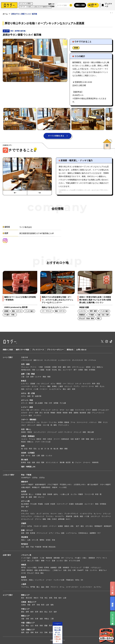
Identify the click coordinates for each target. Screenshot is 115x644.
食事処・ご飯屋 (57, 386)
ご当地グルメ (57, 570)
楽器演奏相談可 (40, 484)
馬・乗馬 (54, 425)
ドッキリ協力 (26, 558)
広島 (23, 626)
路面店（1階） (70, 526)
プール (73, 422)
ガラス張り (89, 526)
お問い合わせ (81, 350)
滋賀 (41, 619)
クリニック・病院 (80, 432)
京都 (27, 619)
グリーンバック (42, 533)
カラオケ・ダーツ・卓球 (30, 413)
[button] (20, 119)
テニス (105, 422)
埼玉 (46, 598)
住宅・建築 (25, 364)
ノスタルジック (39, 516)
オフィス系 (25, 501)
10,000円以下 (26, 478)
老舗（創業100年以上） (43, 570)
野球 (100, 422)
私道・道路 (31, 462)
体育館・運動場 (64, 422)
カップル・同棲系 (77, 494)
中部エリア (25, 609)
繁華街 (42, 540)
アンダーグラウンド (71, 514)
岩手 (34, 605)
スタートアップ (62, 504)
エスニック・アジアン (72, 386)
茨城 (55, 598)
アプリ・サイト (102, 558)
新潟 (41, 612)
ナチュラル (25, 514)
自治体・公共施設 (28, 453)
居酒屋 (76, 48)
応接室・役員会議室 (76, 504)
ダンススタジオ (78, 360)
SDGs (77, 580)
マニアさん (25, 587)
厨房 (74, 389)
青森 (29, 605)
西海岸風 (69, 516)
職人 (38, 587)
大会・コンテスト (91, 570)
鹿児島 (51, 632)
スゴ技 (42, 558)
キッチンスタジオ (51, 360)
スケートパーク (82, 422)
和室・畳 (98, 494)
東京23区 (29, 598)
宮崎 (46, 632)
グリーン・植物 (40, 519)
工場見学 (35, 558)
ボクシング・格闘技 (34, 425)
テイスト (25, 511)
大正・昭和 (25, 547)
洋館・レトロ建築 (38, 370)
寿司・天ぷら (100, 386)
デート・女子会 (27, 526)
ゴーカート (87, 462)
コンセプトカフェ (55, 389)
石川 (51, 612)
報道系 (24, 577)
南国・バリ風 (84, 516)
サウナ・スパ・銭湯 (67, 410)
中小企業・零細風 (37, 504)
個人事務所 (25, 504)
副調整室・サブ (95, 533)
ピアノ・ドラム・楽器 (57, 533)
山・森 (41, 449)
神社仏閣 (91, 432)
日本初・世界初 (44, 567)
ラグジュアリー (27, 516)
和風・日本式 (52, 519)
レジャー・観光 (27, 415)
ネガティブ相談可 (27, 484)
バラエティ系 (26, 555)
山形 (47, 605)
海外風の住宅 (26, 370)
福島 (52, 605)
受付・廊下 (25, 507)
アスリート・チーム (57, 587)
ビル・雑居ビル (98, 367)
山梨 (65, 598)
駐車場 (23, 462)
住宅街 (48, 540)
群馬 (51, 598)
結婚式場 (38, 396)
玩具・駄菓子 (75, 439)
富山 (46, 612)
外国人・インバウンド (37, 580)
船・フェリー (77, 462)
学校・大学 (48, 403)
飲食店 (24, 381)
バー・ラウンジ (68, 384)
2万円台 (42, 478)
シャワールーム (71, 533)
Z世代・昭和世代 (27, 570)
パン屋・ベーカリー (40, 389)
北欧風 (76, 516)
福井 (55, 612)
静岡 (27, 612)
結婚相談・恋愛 (56, 567)
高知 (55, 626)
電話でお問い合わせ (103, 15)
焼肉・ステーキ (27, 389)
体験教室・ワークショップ (72, 567)
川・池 (47, 449)
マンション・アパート (29, 367)
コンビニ (24, 439)
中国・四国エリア (28, 623)
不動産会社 (70, 580)
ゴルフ (23, 425)
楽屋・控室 (25, 533)
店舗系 (24, 523)
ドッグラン (37, 415)
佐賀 (27, 632)
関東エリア (25, 595)
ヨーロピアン (60, 516)
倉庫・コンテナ (36, 377)
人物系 (24, 584)
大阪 (23, 619)
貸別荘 (88, 367)
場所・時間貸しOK (28, 467)
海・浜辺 (24, 449)
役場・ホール (26, 456)
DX (82, 580)
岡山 (27, 626)
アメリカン (50, 516)
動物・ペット (46, 561)
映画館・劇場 (67, 413)
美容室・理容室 (27, 432)
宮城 (38, 605)
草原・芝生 (33, 449)
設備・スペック (27, 530)
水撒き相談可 (26, 487)
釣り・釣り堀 (44, 413)
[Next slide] (109, 119)
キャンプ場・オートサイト (30, 410)
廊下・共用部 (78, 370)
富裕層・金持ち (53, 494)
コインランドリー (40, 432)
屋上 (60, 370)
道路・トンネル (47, 456)
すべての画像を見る (58, 136)
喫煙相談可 (98, 526)
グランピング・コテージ (50, 410)
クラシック (107, 514)
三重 (52, 619)
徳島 (60, 626)
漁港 (34, 456)
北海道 (23, 605)
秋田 (43, 605)
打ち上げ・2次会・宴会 (35, 573)
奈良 (32, 619)
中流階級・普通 (40, 494)
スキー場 (46, 425)
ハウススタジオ (27, 360)
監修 (54, 561)
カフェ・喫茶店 (56, 384)
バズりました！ (96, 567)
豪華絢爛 (61, 519)
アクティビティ (64, 425)
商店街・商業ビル (27, 442)
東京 (23, 598)
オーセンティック (27, 519)
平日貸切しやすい (66, 484)
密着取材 (92, 558)
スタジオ (25, 357)
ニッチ (23, 561)
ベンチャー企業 (59, 580)
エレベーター (67, 370)
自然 (23, 446)
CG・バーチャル (90, 360)
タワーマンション (78, 367)
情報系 (24, 565)
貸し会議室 (39, 403)
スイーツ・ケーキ (88, 386)
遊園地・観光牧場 (80, 413)
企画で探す (7, 555)
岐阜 (32, 612)
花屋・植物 (85, 439)
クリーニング (52, 432)
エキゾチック (95, 516)
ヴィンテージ (106, 516)
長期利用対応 (46, 487)
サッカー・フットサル (49, 422)
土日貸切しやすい (80, 484)
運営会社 (70, 350)
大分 (41, 632)
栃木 (60, 598)
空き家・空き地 (51, 370)
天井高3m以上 (83, 533)
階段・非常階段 (90, 370)
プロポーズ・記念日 (40, 526)
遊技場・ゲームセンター (101, 410)
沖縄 (57, 632)
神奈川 (36, 598)
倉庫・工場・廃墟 (28, 374)
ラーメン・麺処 (45, 386)
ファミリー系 (89, 494)
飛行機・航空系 (65, 462)
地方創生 (24, 580)
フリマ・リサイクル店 (43, 442)
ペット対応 (63, 487)
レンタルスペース (64, 360)
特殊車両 (95, 462)
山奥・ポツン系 (33, 540)
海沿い (23, 540)
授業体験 (57, 558)
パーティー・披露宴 (56, 526)
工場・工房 (25, 377)
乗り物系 (25, 460)
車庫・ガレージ (39, 497)
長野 (37, 612)
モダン (33, 514)
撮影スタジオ (38, 360)
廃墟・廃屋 (47, 377)
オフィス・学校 (27, 400)
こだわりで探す (9, 475)
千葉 (41, 598)
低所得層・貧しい (27, 494)
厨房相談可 (108, 526)
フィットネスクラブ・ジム (30, 422)
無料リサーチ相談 (51, 5)
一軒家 (40, 367)
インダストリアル (86, 514)
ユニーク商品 (32, 567)
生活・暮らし (26, 429)
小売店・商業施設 (28, 436)
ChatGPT (80, 570)
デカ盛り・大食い (81, 558)
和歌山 (47, 619)
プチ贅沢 (86, 567)
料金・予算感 (26, 475)
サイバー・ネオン (57, 514)
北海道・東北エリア (29, 602)
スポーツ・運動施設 (29, 419)
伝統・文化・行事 (70, 570)
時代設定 (25, 544)
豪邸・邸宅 (67, 367)
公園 (38, 456)
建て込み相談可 (93, 484)
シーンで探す (8, 357)
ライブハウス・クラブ (83, 410)
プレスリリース (38, 350)
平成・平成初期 (36, 547)
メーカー (49, 580)
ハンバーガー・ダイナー (30, 386)
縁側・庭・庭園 (27, 497)
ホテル (23, 396)
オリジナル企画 (74, 561)
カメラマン (98, 587)
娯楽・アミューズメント (96, 413)
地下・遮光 (80, 526)
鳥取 (37, 626)
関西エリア (25, 616)
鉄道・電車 (40, 462)
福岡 (23, 632)
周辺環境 (25, 537)
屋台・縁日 (67, 389)
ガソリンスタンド (52, 462)
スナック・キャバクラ (83, 384)
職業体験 (49, 558)
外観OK (55, 487)
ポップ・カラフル (43, 514)
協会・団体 (45, 587)
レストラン (25, 384)
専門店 (23, 567)
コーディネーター (72, 587)
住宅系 (24, 491)
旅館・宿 (30, 396)
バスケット (93, 422)
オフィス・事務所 (27, 403)
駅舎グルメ (103, 570)
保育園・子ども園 (60, 403)
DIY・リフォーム (67, 558)
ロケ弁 (23, 573)
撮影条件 (25, 482)
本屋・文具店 (47, 439)
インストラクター (86, 587)
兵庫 (37, 619)
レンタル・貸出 (62, 561)
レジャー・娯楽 (27, 407)
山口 (32, 626)
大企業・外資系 (50, 504)
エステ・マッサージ (65, 432)
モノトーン (98, 514)
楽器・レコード (96, 439)
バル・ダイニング (43, 384)
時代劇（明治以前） (50, 547)
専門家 (33, 587)
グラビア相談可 (53, 484)
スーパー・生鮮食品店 (61, 439)
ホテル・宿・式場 (28, 393)
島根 (41, 626)
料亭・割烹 (96, 384)
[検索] (63, 5)
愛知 (23, 612)
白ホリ (68, 519)
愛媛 (46, 626)
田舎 (54, 540)
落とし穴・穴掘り (34, 561)
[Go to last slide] (6, 119)
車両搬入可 (36, 487)
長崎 (32, 632)
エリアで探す (8, 595)
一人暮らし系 (64, 494)
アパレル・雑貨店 (35, 439)
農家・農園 (64, 449)
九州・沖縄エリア (28, 630)
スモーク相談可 (105, 484)
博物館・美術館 (56, 413)
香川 (51, 626)
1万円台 (35, 478)
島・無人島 (54, 449)
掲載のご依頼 (80, 5)
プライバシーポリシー (55, 350)
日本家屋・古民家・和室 (53, 367)
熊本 (37, 632)
